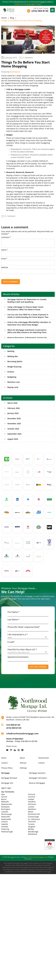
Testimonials (44, 758)
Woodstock (33, 834)
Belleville (5, 802)
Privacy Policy (7, 768)
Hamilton (32, 802)
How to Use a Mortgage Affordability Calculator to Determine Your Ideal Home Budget (29, 323)
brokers (11, 372)
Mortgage (5, 773)
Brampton (5, 807)
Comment (6, 237)
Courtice (32, 797)
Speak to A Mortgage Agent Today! (28, 4)
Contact (41, 763)
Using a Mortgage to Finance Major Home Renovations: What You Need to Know (25, 308)
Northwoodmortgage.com (37, 857)
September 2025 (14, 434)
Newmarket (6, 819)
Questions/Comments (18, 657)
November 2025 (14, 424)
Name (5, 250)
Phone (24, 627)
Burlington (6, 809)
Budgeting (12, 377)
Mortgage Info (7, 783)
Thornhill (32, 822)
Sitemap (23, 768)
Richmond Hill (34, 814)
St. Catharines (34, 819)
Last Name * (13, 620)
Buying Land (13, 387)
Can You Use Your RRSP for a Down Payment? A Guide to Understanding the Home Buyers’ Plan (28, 316)
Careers (5, 763)
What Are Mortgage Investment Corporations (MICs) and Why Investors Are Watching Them (27, 331)
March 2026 (12, 403)
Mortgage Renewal (9, 778)
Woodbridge (33, 832)
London (31, 807)
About (22, 758)
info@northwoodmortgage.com (22, 733)
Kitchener (32, 804)
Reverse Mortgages (37, 783)
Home (4, 18)
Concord (32, 794)
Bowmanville (7, 804)
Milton (31, 812)
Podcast (23, 763)
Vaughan (32, 827)
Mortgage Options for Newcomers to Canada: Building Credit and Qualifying (27, 301)
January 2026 (13, 413)
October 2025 (13, 429)
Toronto (31, 824)
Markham (32, 809)
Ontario (4, 822)
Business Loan (14, 382)
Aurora (4, 797)
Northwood (15, 72)
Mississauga (6, 814)
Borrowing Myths (15, 361)
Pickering (5, 829)
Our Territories (8, 792)
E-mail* (11, 642)
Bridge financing (14, 367)
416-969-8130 (13, 725)
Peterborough (7, 832)
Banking (11, 351)
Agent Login (6, 788)
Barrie (4, 799)
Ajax (3, 794)
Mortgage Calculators (38, 778)
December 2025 (14, 418)
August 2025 (13, 439)
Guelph (31, 799)
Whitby (31, 829)
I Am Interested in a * (18, 634)
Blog (12, 18)
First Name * (14, 612)
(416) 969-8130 (14, 728)
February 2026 (14, 408)
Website (5, 267)
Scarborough (33, 817)
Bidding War (13, 356)
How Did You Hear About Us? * (22, 649)
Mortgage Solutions (37, 773)
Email (4, 259)
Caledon (5, 812)
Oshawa (5, 827)
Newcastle (6, 817)
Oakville (5, 824)
